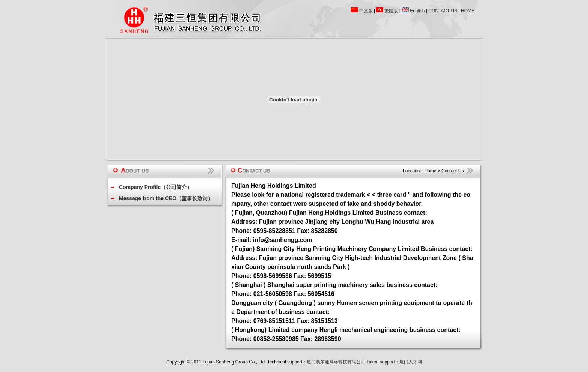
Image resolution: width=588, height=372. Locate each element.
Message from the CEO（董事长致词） (166, 198)
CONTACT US (443, 11)
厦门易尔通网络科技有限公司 (336, 362)
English (417, 11)
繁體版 (391, 11)
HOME (468, 11)
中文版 (366, 11)
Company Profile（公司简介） (155, 187)
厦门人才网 (411, 362)
